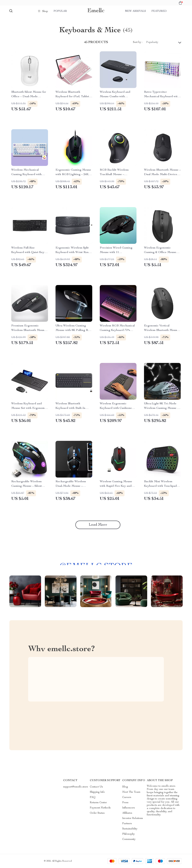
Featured (159, 11)
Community (129, 839)
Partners (127, 824)
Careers (127, 797)
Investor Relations (133, 818)
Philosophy (129, 834)
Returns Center (98, 803)
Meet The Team (131, 792)
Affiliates (127, 813)
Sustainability (130, 829)
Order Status (97, 813)
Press (125, 803)
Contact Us (96, 787)
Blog (125, 787)
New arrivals (135, 11)
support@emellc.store (76, 787)
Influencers (129, 808)
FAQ (93, 797)
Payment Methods (100, 808)
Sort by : (138, 42)
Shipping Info (97, 792)
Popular (60, 11)
